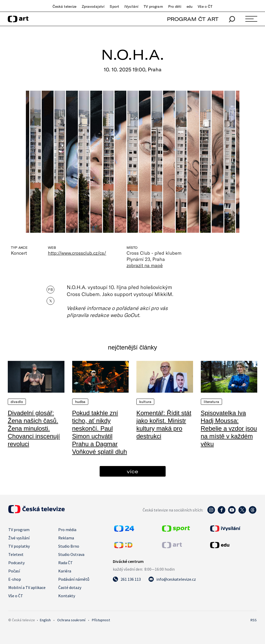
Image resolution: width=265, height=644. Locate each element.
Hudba (80, 402)
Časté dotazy (70, 587)
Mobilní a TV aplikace (27, 587)
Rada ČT (65, 563)
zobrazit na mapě (145, 265)
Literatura (211, 402)
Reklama (66, 538)
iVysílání (131, 6)
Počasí (14, 571)
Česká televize (65, 6)
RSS (254, 620)
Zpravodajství (93, 6)
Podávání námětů (74, 579)
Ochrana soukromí (71, 620)
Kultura (145, 402)
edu (190, 6)
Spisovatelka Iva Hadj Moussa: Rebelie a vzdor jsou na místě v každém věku (229, 428)
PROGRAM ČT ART (193, 19)
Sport (114, 6)
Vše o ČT (205, 6)
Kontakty (67, 596)
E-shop (15, 579)
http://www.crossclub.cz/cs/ (77, 253)
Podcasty (16, 563)
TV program (153, 6)
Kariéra (65, 571)
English (45, 620)
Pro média (67, 530)
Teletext (16, 554)
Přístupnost (101, 620)
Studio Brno (69, 546)
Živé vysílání (19, 538)
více (132, 471)
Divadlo (17, 402)
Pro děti (175, 6)
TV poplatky (19, 546)
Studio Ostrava (71, 554)
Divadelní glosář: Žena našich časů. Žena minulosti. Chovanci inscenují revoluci (34, 428)
